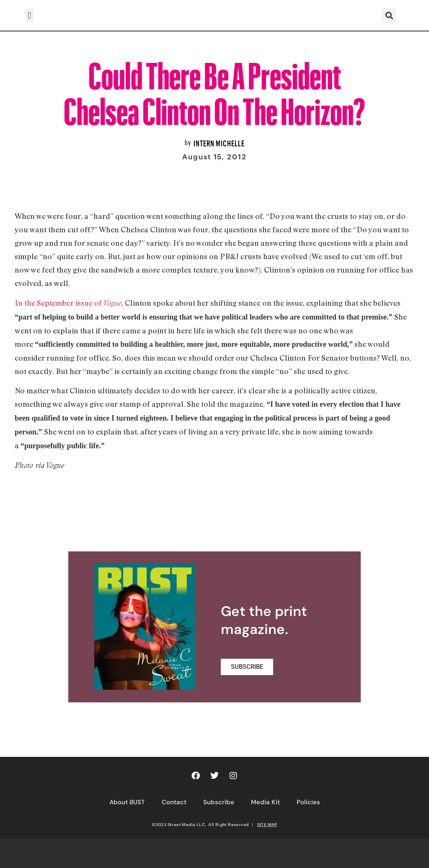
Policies (308, 802)
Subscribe (219, 802)
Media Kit (265, 802)
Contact (174, 802)
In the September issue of (68, 303)
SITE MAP (267, 824)
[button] (30, 15)
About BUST (127, 802)
